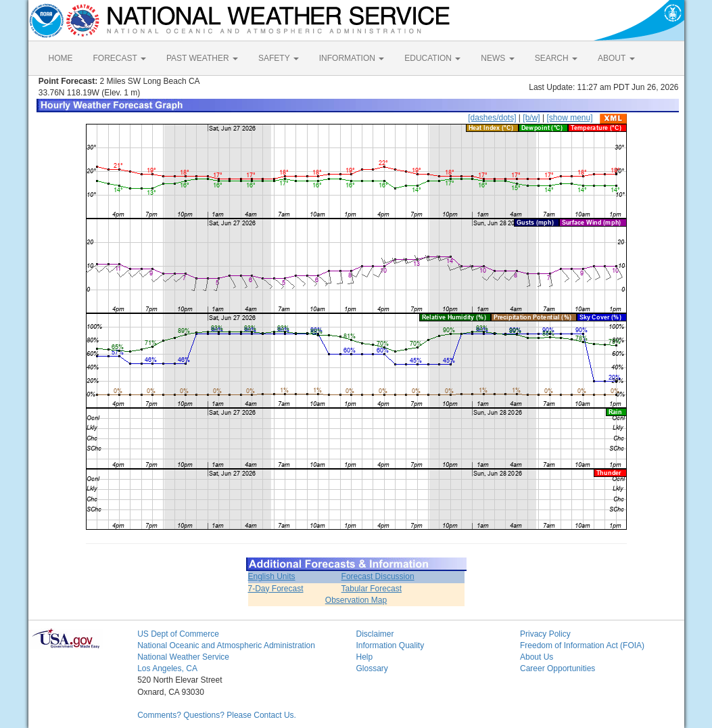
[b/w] (531, 118)
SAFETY (279, 58)
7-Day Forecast (276, 589)
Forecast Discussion (378, 576)
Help (364, 657)
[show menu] (569, 118)
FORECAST (120, 58)
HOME (61, 58)
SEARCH (556, 58)
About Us (537, 657)
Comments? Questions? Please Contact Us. (217, 715)
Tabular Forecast (372, 589)
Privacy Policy (545, 634)
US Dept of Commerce (178, 634)
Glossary (372, 668)
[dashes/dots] (492, 118)
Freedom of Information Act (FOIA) (582, 645)
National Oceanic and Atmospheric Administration (226, 645)
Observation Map (356, 600)
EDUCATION (432, 58)
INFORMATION (352, 58)
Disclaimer (375, 634)
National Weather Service (183, 657)
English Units (272, 576)
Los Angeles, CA (167, 668)
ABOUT (616, 58)
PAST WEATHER (202, 58)
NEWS (497, 58)
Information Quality (390, 645)
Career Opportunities (557, 668)
